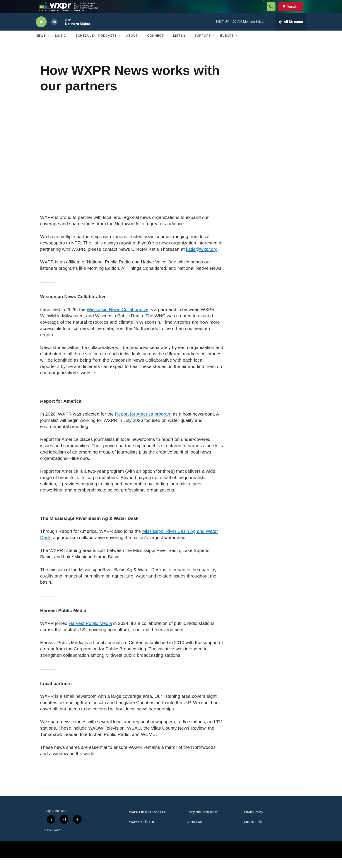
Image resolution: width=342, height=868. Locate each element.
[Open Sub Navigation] (49, 45)
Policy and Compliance (202, 822)
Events (227, 45)
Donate (295, 11)
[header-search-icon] (273, 12)
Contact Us (194, 832)
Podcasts (107, 45)
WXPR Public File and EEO (148, 822)
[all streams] (291, 32)
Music (61, 45)
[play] (41, 32)
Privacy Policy (254, 822)
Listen (179, 45)
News (41, 45)
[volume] (54, 32)
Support (203, 45)
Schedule (85, 45)
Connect (156, 45)
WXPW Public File (142, 832)
